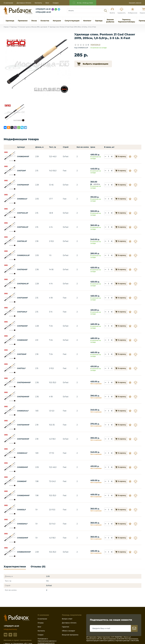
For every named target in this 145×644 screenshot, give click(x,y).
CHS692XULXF (23, 255)
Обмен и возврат (68, 631)
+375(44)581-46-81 (43, 12)
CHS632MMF (23, 538)
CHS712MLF (22, 312)
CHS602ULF (22, 453)
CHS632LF (21, 510)
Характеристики (15, 567)
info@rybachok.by (10, 629)
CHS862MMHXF (24, 552)
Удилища (14, 27)
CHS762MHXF (23, 185)
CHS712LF (21, 368)
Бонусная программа (70, 635)
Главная (6, 27)
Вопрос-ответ (67, 619)
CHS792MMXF (23, 397)
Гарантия (65, 627)
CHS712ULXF (23, 213)
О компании (8, 3)
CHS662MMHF (23, 495)
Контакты (38, 3)
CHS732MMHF (23, 425)
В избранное (131, 156)
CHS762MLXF (23, 284)
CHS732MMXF (23, 439)
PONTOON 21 (95, 45)
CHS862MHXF (23, 156)
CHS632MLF (22, 524)
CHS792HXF (22, 269)
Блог (47, 3)
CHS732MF (22, 354)
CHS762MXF (22, 326)
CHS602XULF (23, 411)
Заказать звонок (135, 3)
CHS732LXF (22, 241)
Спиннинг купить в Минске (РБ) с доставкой (33, 27)
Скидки (56, 3)
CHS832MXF (22, 340)
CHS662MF (22, 481)
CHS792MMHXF (24, 382)
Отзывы (41, 623)
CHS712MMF (22, 298)
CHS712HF (21, 171)
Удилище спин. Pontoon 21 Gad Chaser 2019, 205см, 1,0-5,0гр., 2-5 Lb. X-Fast (73, 27)
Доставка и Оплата (24, 3)
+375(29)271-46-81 (43, 9)
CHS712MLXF (23, 227)
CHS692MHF (22, 467)
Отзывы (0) (38, 567)
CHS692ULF (22, 199)
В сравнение (136, 156)
